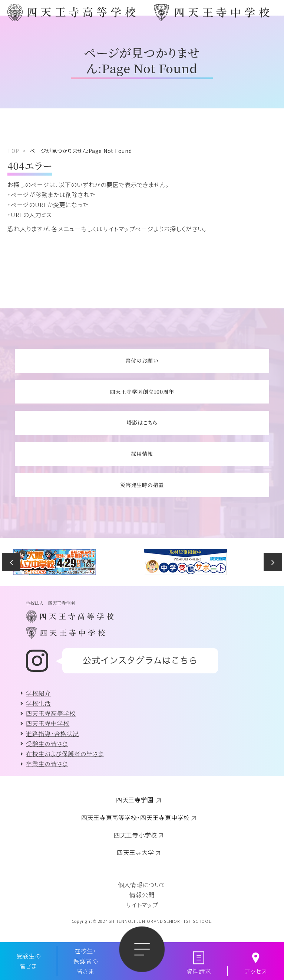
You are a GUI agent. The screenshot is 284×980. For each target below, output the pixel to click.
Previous (11, 562)
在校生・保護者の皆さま (85, 961)
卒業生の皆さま (47, 764)
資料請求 (199, 971)
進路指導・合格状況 (52, 734)
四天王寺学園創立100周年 (142, 392)
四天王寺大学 (136, 852)
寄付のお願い (142, 360)
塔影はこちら (142, 422)
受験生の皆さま (47, 744)
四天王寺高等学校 (51, 713)
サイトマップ (142, 905)
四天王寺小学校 (136, 835)
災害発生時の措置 (142, 485)
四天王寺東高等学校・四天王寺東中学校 (136, 817)
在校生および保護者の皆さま (65, 754)
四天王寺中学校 (48, 723)
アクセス (256, 971)
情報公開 (142, 895)
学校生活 (38, 703)
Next (273, 562)
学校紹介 (38, 693)
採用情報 (142, 454)
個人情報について (142, 885)
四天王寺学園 (136, 800)
